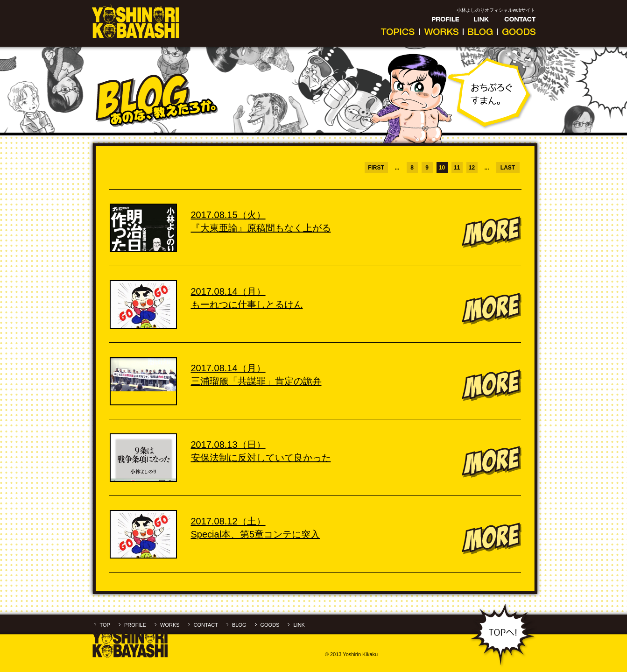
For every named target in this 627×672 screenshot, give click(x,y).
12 (472, 168)
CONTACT (206, 625)
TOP (105, 625)
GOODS (270, 625)
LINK (299, 625)
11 (457, 168)
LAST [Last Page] (508, 168)
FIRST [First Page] (376, 168)
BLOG (239, 625)
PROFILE (135, 625)
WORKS (170, 625)
